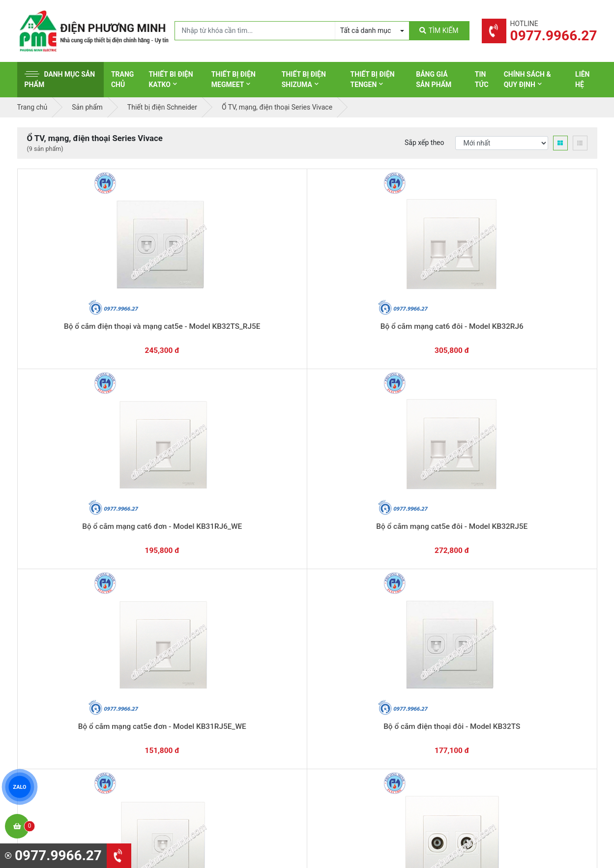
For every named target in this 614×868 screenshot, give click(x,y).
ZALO (20, 787)
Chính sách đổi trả (498, 652)
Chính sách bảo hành (503, 637)
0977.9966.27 (61, 545)
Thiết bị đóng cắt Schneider (363, 637)
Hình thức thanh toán (503, 621)
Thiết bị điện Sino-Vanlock (361, 728)
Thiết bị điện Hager (350, 667)
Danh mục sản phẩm (60, 79)
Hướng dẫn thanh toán (354, 540)
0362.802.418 (258, 545)
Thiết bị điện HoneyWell (357, 743)
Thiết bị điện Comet (351, 713)
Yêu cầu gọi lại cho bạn (355, 559)
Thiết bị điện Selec (349, 682)
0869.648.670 (160, 545)
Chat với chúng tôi (513, 550)
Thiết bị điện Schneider (356, 621)
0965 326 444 (107, 685)
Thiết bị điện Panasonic (357, 652)
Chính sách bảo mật (501, 667)
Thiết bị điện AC (345, 697)
